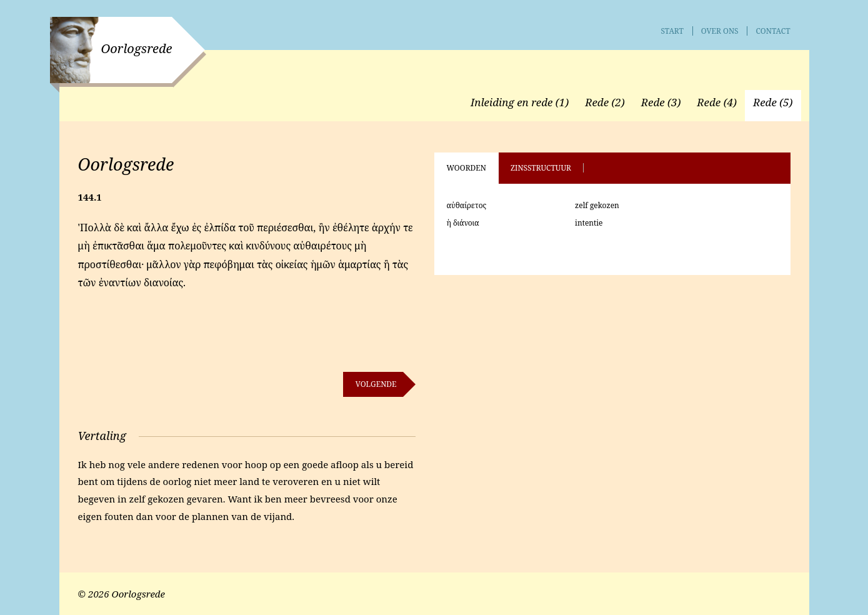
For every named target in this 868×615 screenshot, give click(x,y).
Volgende (376, 384)
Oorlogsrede (137, 48)
